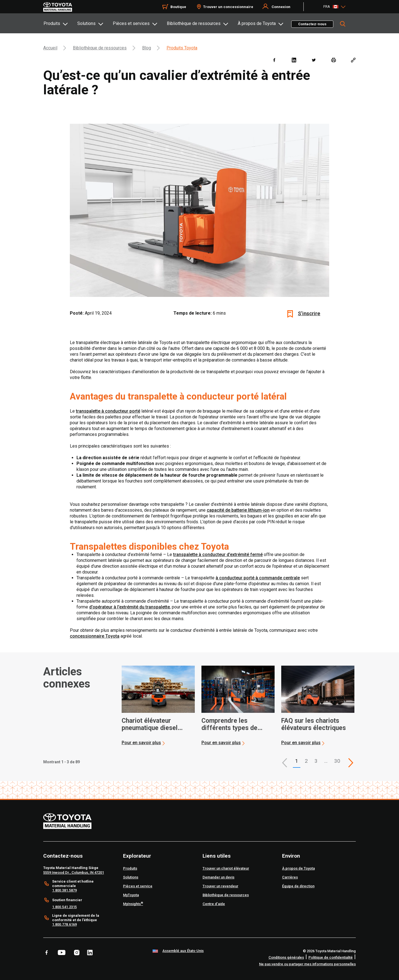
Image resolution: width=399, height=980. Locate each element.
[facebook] (274, 60)
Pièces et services (131, 23)
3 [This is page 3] (316, 761)
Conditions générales (286, 957)
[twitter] (314, 60)
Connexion (281, 7)
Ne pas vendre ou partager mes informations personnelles (307, 964)
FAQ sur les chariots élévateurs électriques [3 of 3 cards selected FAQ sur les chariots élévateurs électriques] (314, 724)
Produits (52, 23)
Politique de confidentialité (331, 957)
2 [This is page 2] (306, 761)
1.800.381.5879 (64, 890)
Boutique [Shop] (178, 7)
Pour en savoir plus (141, 743)
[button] (285, 763)
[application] (158, 706)
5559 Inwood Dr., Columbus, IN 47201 (74, 872)
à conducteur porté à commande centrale (258, 578)
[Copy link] (353, 60)
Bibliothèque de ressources (194, 23)
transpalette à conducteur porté (108, 411)
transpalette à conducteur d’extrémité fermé (218, 555)
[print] (333, 60)
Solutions (86, 23)
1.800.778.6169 (64, 924)
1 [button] (297, 761)
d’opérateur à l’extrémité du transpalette (130, 607)
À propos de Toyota (257, 23)
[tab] (60, 23)
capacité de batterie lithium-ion (238, 510)
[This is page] (351, 763)
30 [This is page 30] (337, 761)
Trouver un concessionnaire (228, 7)
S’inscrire (309, 313)
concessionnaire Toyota (95, 636)
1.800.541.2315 (64, 907)
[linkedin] (294, 60)
